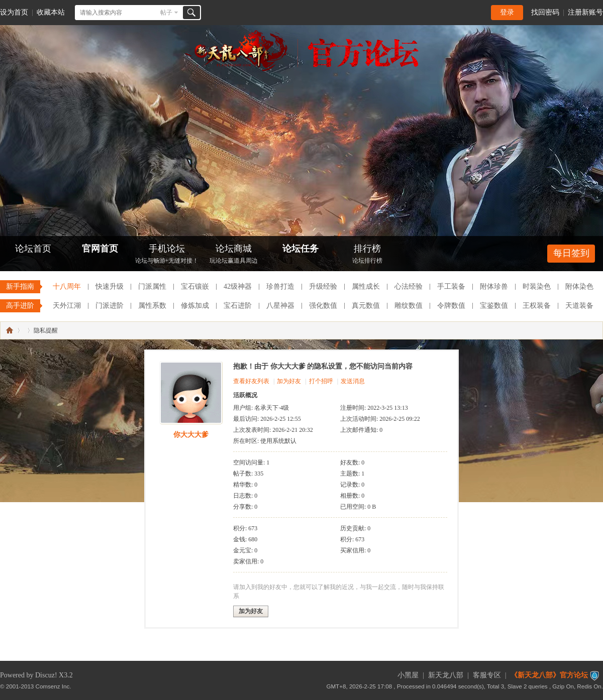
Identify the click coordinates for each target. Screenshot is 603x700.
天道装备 (579, 306)
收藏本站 (51, 12)
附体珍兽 (494, 286)
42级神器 (238, 286)
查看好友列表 (251, 381)
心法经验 (409, 286)
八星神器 (280, 306)
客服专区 (487, 675)
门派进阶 (110, 306)
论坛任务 (300, 249)
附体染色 (579, 286)
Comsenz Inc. (54, 686)
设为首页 (14, 12)
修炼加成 (195, 306)
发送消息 (353, 381)
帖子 (166, 13)
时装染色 (537, 286)
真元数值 (366, 306)
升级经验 (323, 286)
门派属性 (152, 286)
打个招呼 (321, 381)
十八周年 (67, 286)
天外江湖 (67, 306)
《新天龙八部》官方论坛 (549, 675)
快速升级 (110, 286)
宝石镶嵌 (195, 286)
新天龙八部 (446, 675)
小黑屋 (408, 675)
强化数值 (323, 306)
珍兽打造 (280, 286)
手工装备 (451, 286)
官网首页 (100, 249)
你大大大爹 (191, 435)
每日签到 (571, 253)
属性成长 (366, 286)
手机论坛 (167, 255)
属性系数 (152, 306)
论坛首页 (33, 249)
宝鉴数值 (494, 306)
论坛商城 (234, 255)
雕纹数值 (409, 306)
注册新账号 (585, 12)
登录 (507, 12)
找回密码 (545, 12)
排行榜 (367, 255)
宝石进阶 (238, 306)
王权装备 (537, 306)
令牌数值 (451, 306)
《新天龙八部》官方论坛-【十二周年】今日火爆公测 (10, 330)
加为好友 (289, 381)
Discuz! (46, 675)
